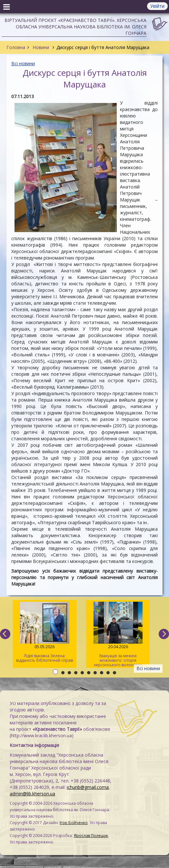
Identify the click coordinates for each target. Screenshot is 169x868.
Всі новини (23, 63)
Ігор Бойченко (74, 823)
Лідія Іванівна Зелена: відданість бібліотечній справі (45, 632)
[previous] (5, 634)
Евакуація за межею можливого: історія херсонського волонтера (118, 635)
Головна (16, 47)
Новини (41, 47)
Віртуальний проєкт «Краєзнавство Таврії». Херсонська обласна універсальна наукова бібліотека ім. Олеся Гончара (75, 27)
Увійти (157, 6)
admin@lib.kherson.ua (32, 794)
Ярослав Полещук (91, 836)
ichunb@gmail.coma (88, 787)
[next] (164, 634)
